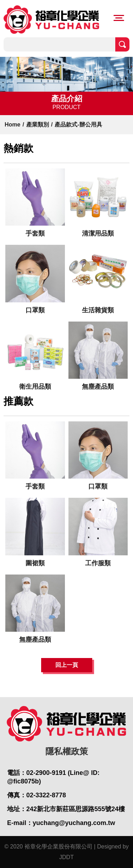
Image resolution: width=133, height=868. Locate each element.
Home (12, 125)
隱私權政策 (67, 751)
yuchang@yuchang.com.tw (74, 823)
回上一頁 (67, 665)
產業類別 (38, 125)
